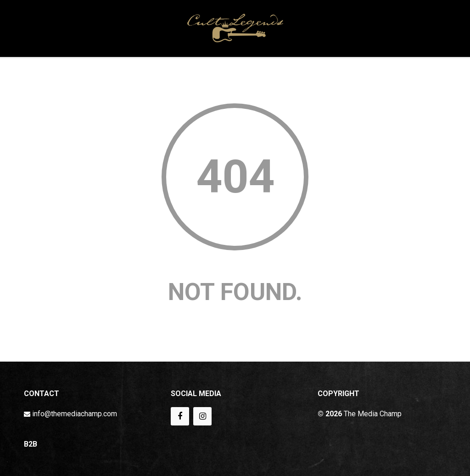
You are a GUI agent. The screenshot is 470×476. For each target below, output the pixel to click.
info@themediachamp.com (75, 414)
